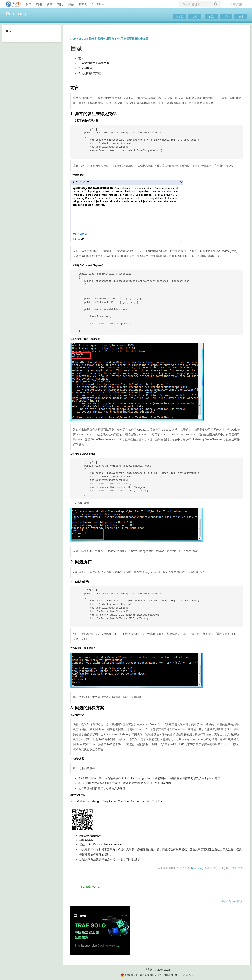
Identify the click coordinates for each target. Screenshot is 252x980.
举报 (241, 868)
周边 (39, 4)
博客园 (180, 17)
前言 (81, 58)
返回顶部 (238, 901)
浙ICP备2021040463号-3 (179, 975)
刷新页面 (226, 901)
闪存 (71, 4)
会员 (28, 4)
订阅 (226, 17)
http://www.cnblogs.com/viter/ (105, 844)
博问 (60, 4)
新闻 (50, 4)
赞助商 (83, 4)
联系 (211, 17)
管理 (241, 17)
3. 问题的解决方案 (90, 73)
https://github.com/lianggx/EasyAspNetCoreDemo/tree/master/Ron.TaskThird (117, 801)
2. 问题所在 (85, 68)
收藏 (234, 868)
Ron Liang (16, 14)
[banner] (12, 4)
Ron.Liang (197, 868)
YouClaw (98, 4)
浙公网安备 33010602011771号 (141, 975)
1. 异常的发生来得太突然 (94, 63)
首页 (195, 17)
